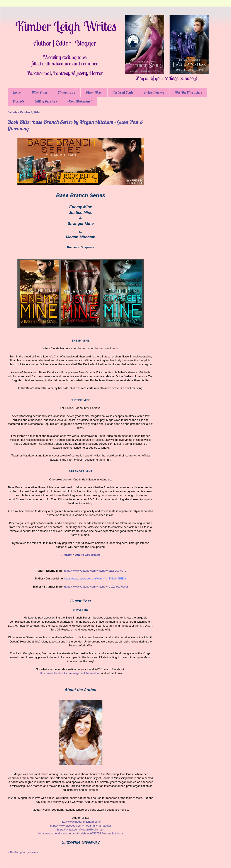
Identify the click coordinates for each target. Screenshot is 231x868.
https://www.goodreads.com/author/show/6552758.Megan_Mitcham (81, 833)
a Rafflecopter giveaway (23, 852)
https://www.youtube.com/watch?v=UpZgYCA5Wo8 (96, 587)
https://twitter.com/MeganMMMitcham (81, 830)
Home (17, 92)
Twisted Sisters (154, 92)
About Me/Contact (79, 101)
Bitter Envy (39, 92)
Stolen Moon (94, 92)
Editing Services (46, 101)
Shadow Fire (66, 92)
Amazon (67, 555)
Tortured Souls (123, 92)
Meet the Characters (189, 92)
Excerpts (18, 101)
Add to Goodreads (87, 555)
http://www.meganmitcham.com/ (81, 822)
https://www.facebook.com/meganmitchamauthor (81, 826)
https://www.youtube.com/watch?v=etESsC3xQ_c (95, 571)
